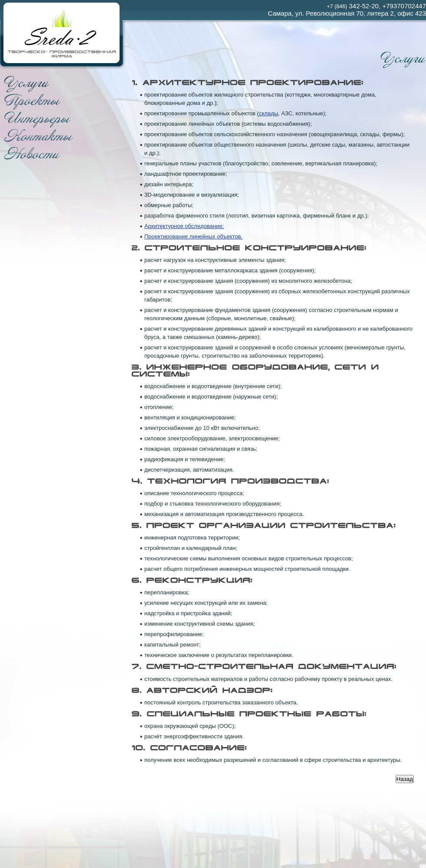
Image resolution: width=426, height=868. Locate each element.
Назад (405, 779)
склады (269, 113)
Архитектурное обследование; (184, 226)
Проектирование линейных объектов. (193, 236)
